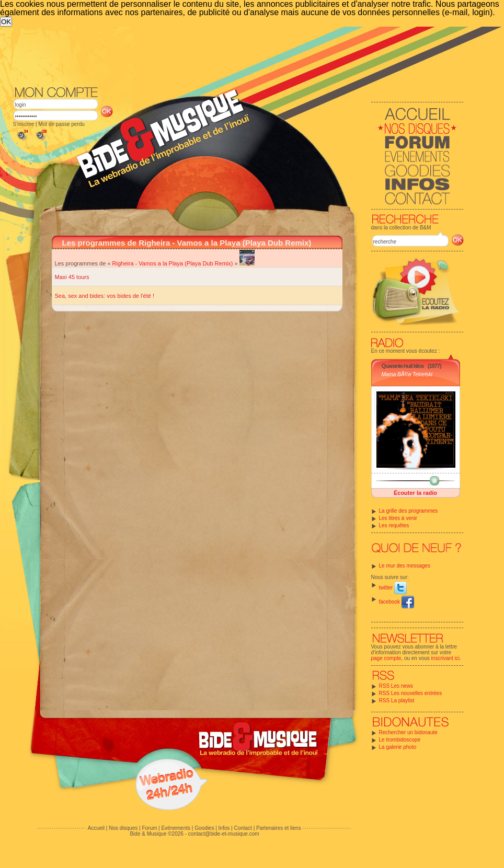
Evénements (176, 828)
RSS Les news (396, 686)
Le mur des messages (405, 566)
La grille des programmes (409, 511)
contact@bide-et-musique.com (224, 834)
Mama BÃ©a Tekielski (407, 374)
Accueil (96, 828)
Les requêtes (394, 525)
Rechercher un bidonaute (408, 732)
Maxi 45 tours (72, 277)
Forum (149, 828)
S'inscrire (24, 124)
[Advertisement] (225, 105)
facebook (397, 602)
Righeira (123, 263)
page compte (386, 658)
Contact (243, 828)
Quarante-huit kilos (403, 366)
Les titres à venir (398, 518)
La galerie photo (398, 747)
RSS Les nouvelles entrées (411, 693)
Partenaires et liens (279, 828)
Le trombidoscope (400, 740)
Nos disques (123, 828)
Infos (224, 828)
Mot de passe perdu (61, 124)
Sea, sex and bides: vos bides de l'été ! (105, 296)
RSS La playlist (397, 701)
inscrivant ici (445, 658)
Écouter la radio (415, 493)
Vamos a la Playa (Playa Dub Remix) (186, 263)
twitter (393, 588)
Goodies (204, 828)
